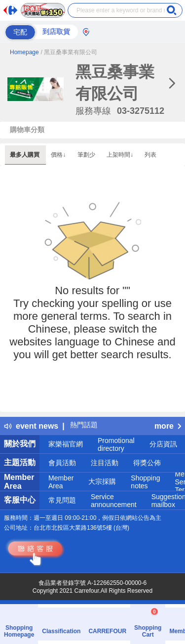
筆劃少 (87, 155)
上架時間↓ (121, 155)
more (168, 426)
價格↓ (59, 155)
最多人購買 (25, 155)
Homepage (24, 52)
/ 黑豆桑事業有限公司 (69, 52)
